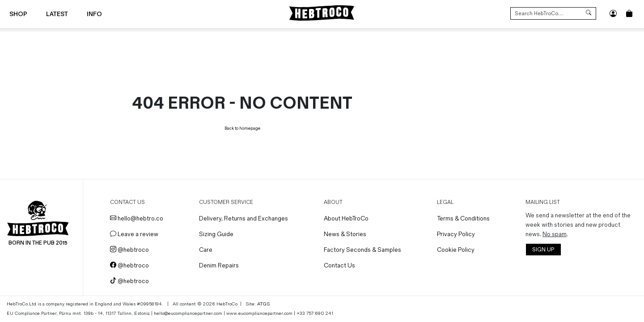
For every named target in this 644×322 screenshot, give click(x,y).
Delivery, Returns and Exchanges (244, 218)
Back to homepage (242, 128)
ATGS (263, 304)
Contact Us (339, 265)
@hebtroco (129, 250)
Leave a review (134, 234)
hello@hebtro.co (137, 218)
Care (206, 250)
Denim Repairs (219, 265)
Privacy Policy (456, 234)
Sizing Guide (216, 234)
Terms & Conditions (463, 218)
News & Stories (345, 234)
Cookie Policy (456, 250)
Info (94, 14)
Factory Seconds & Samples (362, 250)
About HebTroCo (346, 218)
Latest (57, 14)
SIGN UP (543, 250)
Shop (18, 14)
